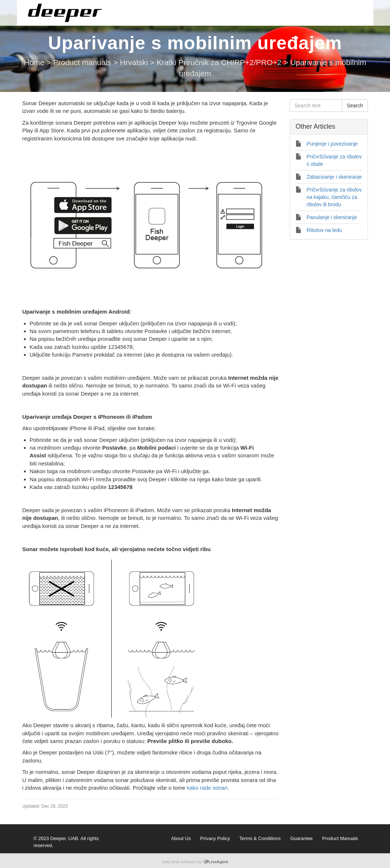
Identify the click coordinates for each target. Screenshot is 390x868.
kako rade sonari (207, 788)
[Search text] (316, 106)
